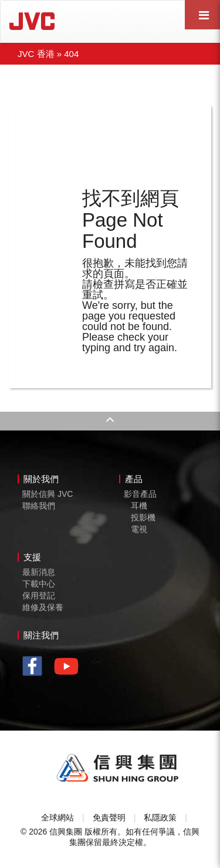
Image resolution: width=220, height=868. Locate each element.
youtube (70, 670)
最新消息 (39, 572)
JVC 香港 (36, 54)
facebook (35, 667)
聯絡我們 (39, 506)
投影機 (143, 517)
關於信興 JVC (48, 494)
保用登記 (39, 596)
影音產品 (140, 494)
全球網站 (57, 817)
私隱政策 (160, 817)
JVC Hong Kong (65, 21)
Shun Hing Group (118, 768)
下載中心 (39, 584)
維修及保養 (43, 607)
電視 (139, 529)
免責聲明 (109, 817)
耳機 (139, 506)
